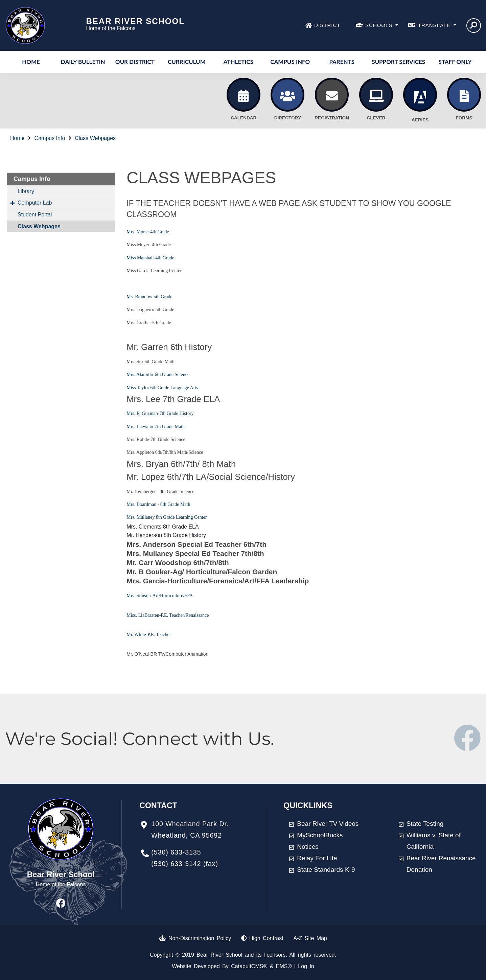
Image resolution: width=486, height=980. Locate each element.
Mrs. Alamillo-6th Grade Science (158, 375)
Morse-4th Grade (153, 232)
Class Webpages (95, 138)
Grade (168, 258)
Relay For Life (317, 858)
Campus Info (290, 62)
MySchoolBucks (320, 835)
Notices (308, 847)
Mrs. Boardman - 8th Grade (153, 504)
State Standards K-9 (326, 870)
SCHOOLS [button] (380, 25)
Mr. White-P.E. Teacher (149, 635)
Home (31, 62)
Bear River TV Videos (328, 824)
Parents (342, 62)
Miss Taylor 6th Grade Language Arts (162, 388)
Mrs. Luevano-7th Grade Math (156, 427)
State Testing (425, 824)
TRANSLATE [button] (435, 25)
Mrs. (132, 232)
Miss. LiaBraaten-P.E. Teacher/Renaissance (168, 615)
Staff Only (455, 62)
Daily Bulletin (83, 62)
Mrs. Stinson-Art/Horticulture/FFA (160, 596)
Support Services (398, 62)
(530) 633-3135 (176, 852)
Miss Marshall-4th (144, 258)
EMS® (284, 966)
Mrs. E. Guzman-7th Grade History (160, 413)
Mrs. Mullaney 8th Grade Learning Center (167, 517)
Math (184, 504)
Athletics (238, 62)
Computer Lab (35, 203)
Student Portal (35, 215)
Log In (306, 966)
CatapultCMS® (249, 966)
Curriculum (187, 62)
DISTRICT (327, 25)
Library (26, 191)
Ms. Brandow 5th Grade (149, 297)
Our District (135, 62)
